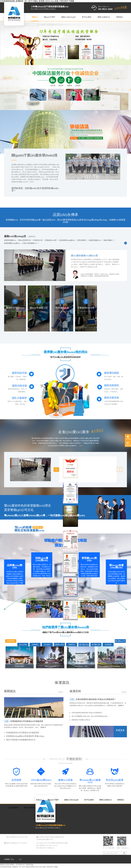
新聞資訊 (120, 17)
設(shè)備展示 (14, 808)
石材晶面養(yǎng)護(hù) (67, 240)
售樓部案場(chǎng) (11, 643)
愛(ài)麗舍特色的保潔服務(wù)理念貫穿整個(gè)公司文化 (28, 508)
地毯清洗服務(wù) (95, 240)
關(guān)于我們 (50, 17)
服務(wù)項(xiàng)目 (68, 17)
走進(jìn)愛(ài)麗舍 (81, 431)
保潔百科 (98, 692)
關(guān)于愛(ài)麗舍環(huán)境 (34, 155)
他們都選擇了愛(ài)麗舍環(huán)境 (65, 627)
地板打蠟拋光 (108, 240)
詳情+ (81, 446)
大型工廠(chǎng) (84, 645)
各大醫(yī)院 (96, 645)
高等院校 (108, 645)
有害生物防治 (82, 240)
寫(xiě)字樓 (23, 645)
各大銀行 (47, 645)
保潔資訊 (62, 683)
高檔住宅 (72, 645)
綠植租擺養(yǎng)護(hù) (12, 243)
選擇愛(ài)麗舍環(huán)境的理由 (65, 352)
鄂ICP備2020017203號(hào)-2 (45, 848)
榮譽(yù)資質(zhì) (104, 17)
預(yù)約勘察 (30, 529)
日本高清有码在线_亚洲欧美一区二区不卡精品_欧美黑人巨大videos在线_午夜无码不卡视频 (37, 1)
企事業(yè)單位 (59, 645)
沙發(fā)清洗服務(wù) (30, 243)
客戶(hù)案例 (87, 17)
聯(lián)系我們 (29, 808)
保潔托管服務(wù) (10, 240)
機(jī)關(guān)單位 (120, 643)
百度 (20, 859)
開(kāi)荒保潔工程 (25, 240)
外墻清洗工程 (38, 240)
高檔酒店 (35, 645)
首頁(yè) (35, 17)
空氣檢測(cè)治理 (51, 240)
